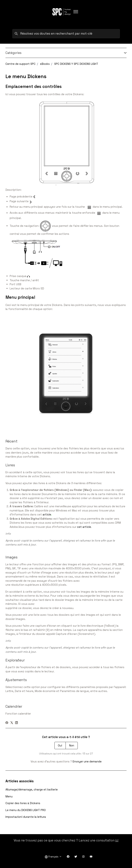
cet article (84, 527)
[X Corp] (12, 723)
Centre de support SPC (20, 64)
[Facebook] (7, 723)
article (47, 514)
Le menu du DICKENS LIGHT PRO (26, 810)
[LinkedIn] (16, 723)
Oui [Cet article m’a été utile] (60, 745)
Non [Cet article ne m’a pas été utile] (72, 745)
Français (53, 857)
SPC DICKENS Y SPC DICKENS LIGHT (76, 64)
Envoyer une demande (87, 761)
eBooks (45, 64)
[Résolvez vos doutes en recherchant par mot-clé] (66, 34)
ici (117, 840)
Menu (9, 796)
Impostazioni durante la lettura (26, 817)
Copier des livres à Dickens (23, 803)
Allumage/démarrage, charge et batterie (32, 789)
